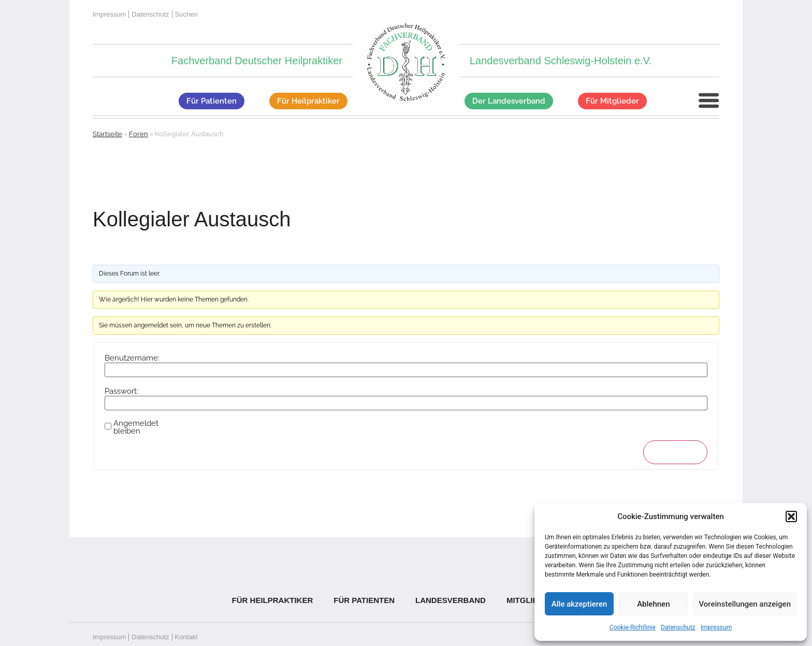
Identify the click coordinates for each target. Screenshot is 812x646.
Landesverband (451, 600)
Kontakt (186, 637)
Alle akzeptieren (579, 604)
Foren (139, 134)
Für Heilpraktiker (273, 600)
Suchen (186, 14)
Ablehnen (653, 604)
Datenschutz (678, 627)
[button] (791, 516)
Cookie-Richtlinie (633, 627)
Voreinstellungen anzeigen (745, 604)
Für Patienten (364, 600)
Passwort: (121, 391)
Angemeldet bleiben (136, 427)
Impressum (716, 627)
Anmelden (675, 452)
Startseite (107, 134)
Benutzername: (132, 358)
